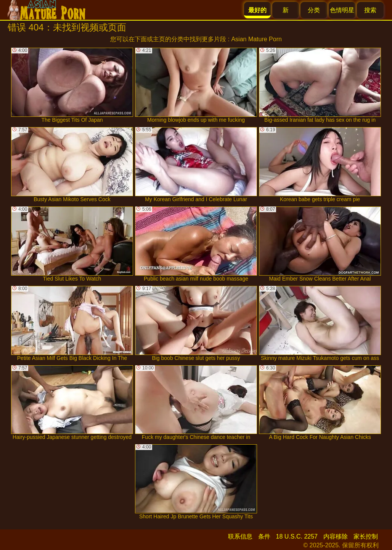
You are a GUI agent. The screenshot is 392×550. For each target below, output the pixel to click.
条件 (264, 536)
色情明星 (342, 10)
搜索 (370, 10)
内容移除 (336, 536)
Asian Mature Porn (256, 39)
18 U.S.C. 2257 (297, 536)
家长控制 (366, 536)
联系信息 (240, 536)
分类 (314, 10)
